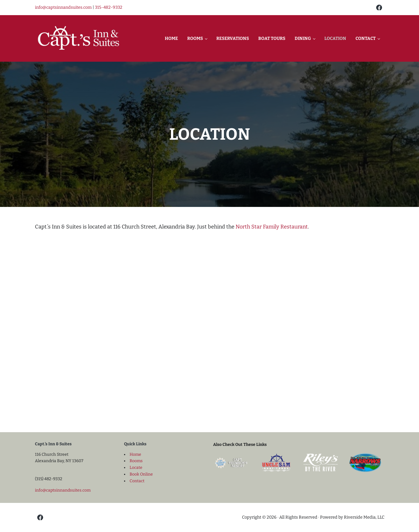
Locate (136, 468)
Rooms (136, 461)
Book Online (141, 474)
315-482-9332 (109, 7)
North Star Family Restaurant (272, 227)
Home (135, 454)
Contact (137, 481)
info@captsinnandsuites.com (63, 7)
